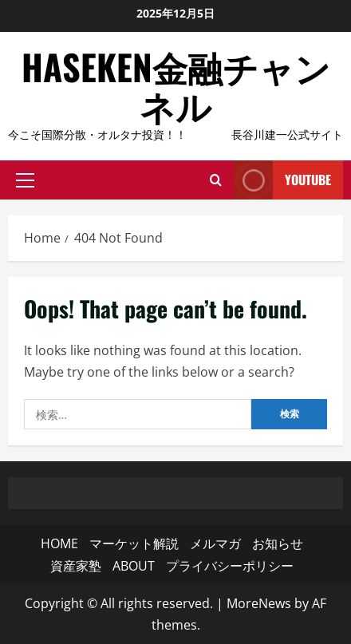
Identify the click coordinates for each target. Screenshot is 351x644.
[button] (25, 180)
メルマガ (215, 543)
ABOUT (134, 566)
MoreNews (259, 603)
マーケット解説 (134, 543)
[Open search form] (216, 180)
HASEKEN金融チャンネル (176, 86)
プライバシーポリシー (230, 566)
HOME (59, 543)
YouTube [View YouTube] (282, 180)
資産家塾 (76, 566)
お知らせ (278, 543)
